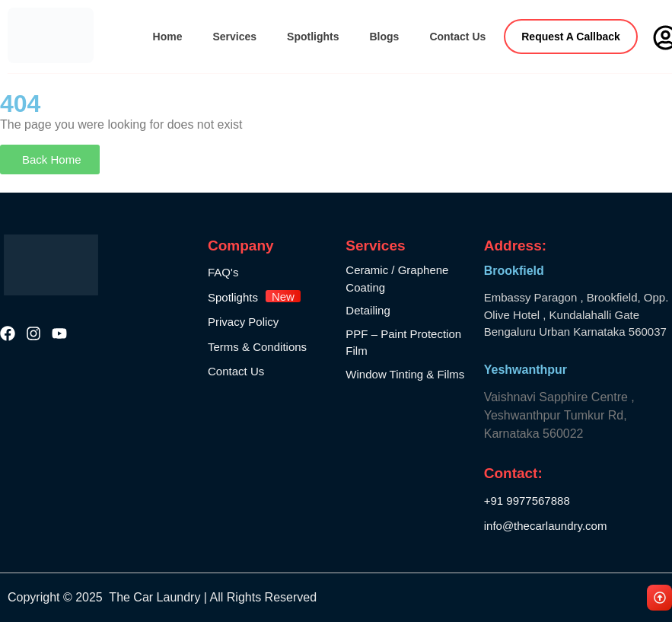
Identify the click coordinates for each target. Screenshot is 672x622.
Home (168, 37)
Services (234, 37)
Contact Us (457, 37)
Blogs (384, 37)
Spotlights (313, 37)
